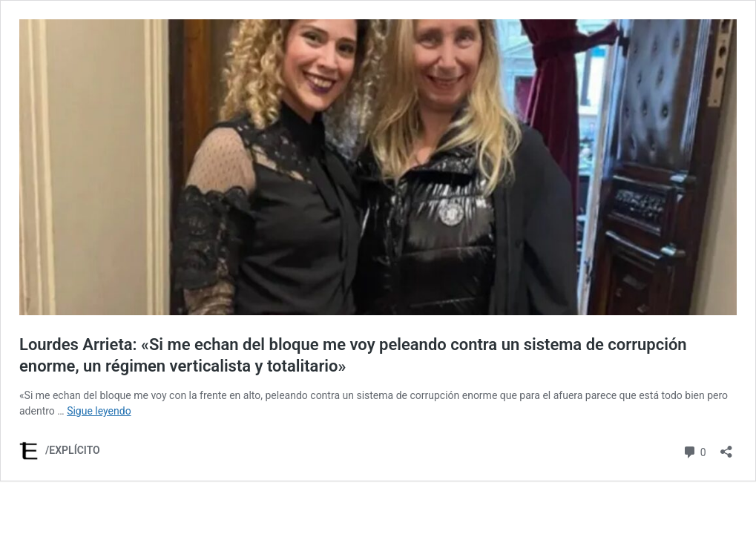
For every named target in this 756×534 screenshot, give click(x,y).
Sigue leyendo (99, 411)
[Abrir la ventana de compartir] (726, 447)
